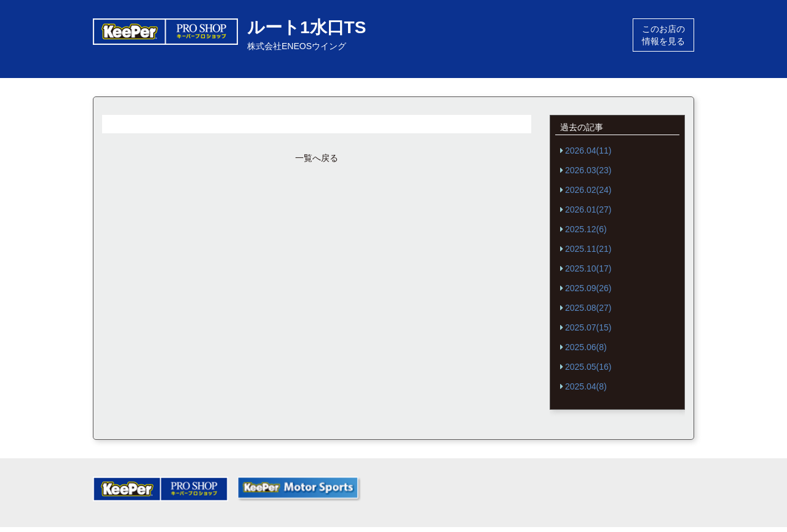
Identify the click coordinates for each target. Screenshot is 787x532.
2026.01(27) (588, 209)
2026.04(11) (588, 151)
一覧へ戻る (317, 158)
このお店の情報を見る (663, 35)
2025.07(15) (588, 327)
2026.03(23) (588, 170)
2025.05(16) (588, 367)
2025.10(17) (588, 268)
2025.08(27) (588, 308)
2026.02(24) (588, 190)
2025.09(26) (588, 288)
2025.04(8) (586, 386)
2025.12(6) (586, 229)
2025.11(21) (588, 249)
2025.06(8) (586, 347)
